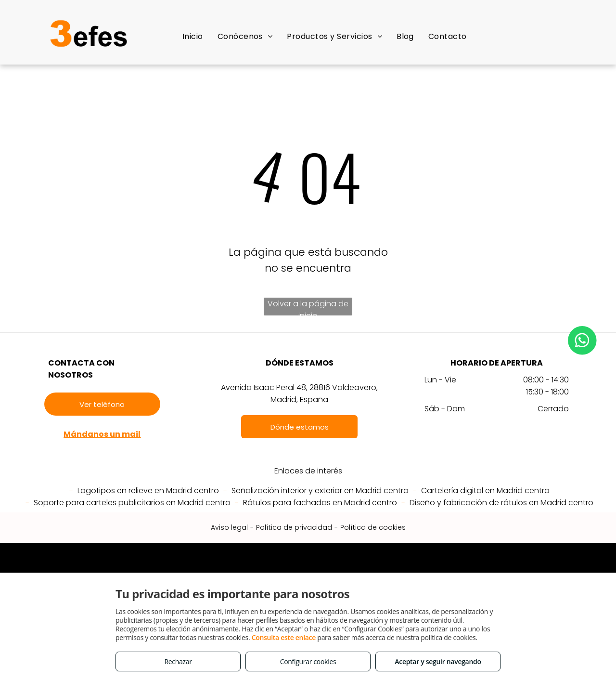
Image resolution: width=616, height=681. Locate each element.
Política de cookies (373, 527)
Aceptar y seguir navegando (438, 661)
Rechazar (178, 661)
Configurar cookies (308, 661)
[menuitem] (193, 36)
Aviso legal (229, 527)
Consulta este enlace (284, 637)
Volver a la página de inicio (308, 307)
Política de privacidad (294, 527)
